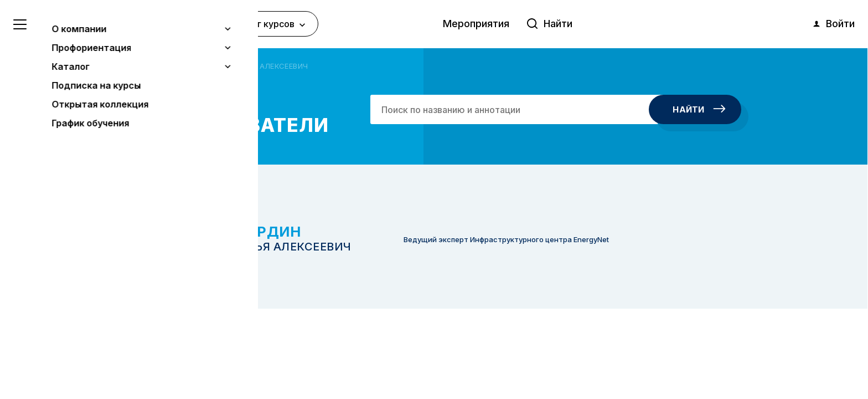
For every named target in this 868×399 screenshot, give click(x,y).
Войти (833, 24)
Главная (142, 66)
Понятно (113, 361)
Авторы (180, 66)
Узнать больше (90, 333)
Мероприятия (476, 24)
